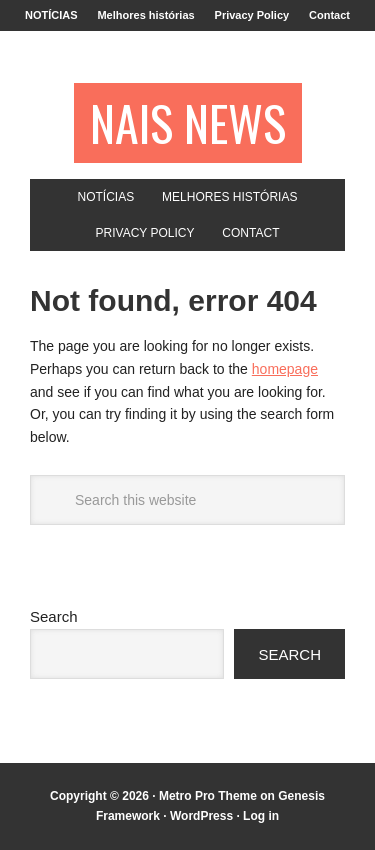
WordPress (201, 816)
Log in (261, 816)
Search (54, 616)
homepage (285, 369)
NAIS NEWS (188, 122)
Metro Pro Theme (208, 796)
